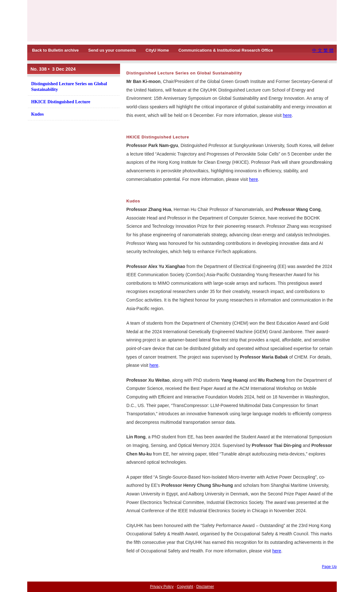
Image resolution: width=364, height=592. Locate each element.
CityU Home (157, 50)
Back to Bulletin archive (55, 50)
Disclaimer (205, 587)
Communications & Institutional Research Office (226, 50)
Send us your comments (112, 50)
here (287, 115)
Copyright (185, 587)
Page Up (329, 567)
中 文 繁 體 (323, 50)
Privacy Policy (162, 587)
